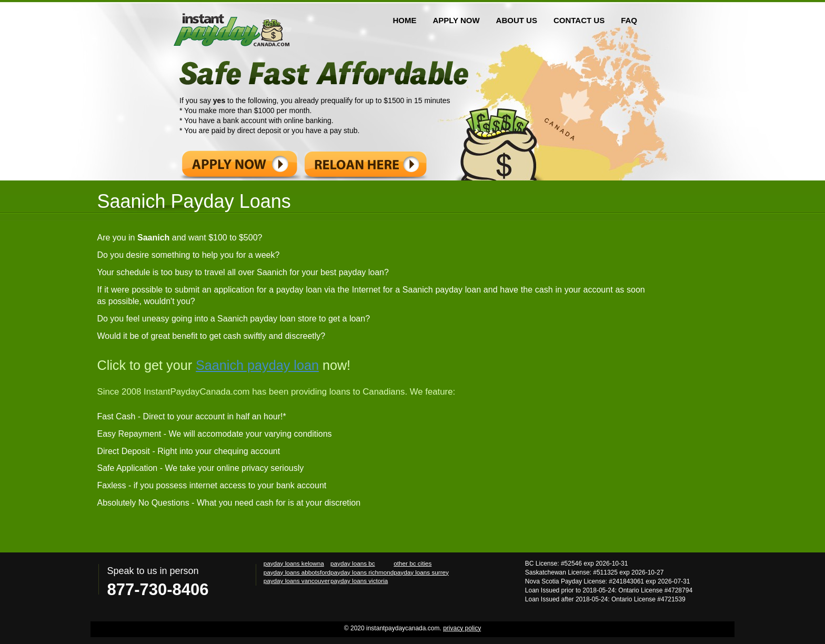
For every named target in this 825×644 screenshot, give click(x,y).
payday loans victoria (359, 581)
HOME (404, 20)
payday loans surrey (421, 572)
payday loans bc (353, 563)
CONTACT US (579, 20)
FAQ (629, 20)
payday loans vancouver (297, 581)
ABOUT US (517, 20)
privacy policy (462, 628)
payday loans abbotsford (297, 572)
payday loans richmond (362, 572)
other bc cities (413, 563)
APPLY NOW (456, 20)
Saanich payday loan (257, 365)
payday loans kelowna (294, 563)
